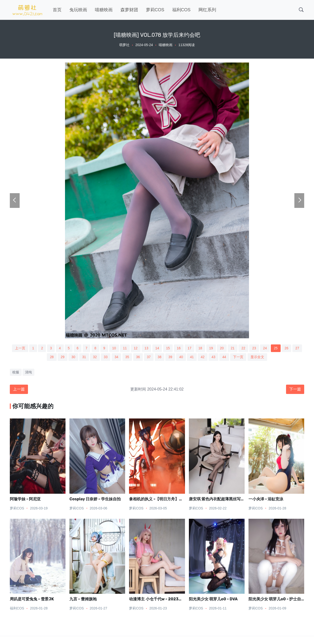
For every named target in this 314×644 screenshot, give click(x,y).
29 (62, 357)
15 (168, 348)
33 (105, 357)
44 (225, 357)
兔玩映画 (78, 10)
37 (149, 357)
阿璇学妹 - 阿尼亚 (25, 499)
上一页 (19, 348)
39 (171, 357)
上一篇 (19, 389)
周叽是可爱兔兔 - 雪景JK (32, 600)
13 (146, 348)
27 (299, 348)
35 (127, 357)
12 (135, 348)
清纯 (28, 372)
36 (138, 357)
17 (190, 348)
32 (94, 357)
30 (73, 357)
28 (51, 357)
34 (116, 357)
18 (201, 348)
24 (266, 348)
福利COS (181, 10)
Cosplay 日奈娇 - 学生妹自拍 (95, 499)
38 (160, 357)
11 (124, 348)
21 (233, 348)
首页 (57, 10)
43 (214, 357)
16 (179, 348)
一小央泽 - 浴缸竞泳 (266, 499)
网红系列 (207, 10)
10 (114, 348)
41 (192, 357)
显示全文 (258, 357)
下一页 (239, 357)
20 (222, 348)
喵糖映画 (104, 10)
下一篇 (295, 389)
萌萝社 (124, 45)
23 (255, 348)
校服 (16, 372)
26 (288, 348)
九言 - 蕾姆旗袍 (83, 600)
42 (203, 357)
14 (157, 348)
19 (212, 348)
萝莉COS (155, 10)
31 (83, 357)
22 (244, 348)
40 (182, 357)
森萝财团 (129, 10)
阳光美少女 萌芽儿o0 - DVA (213, 600)
